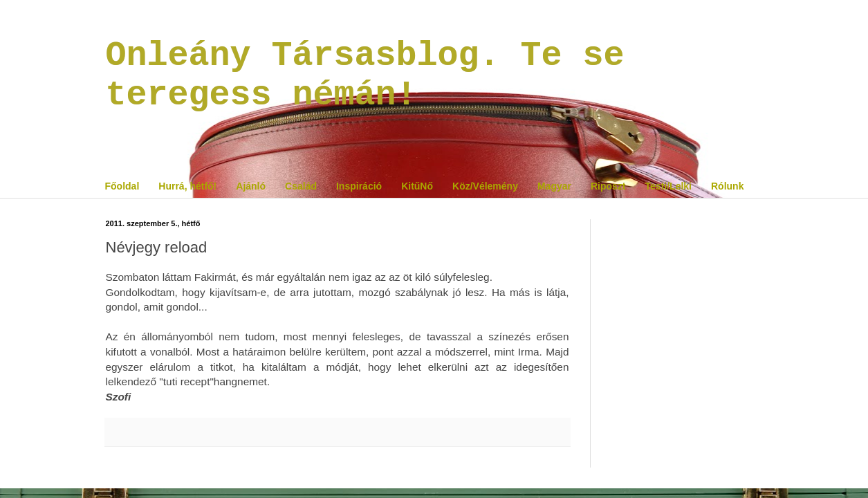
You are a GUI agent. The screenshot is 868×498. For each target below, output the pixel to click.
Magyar (554, 186)
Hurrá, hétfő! (187, 186)
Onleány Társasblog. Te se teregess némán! (365, 75)
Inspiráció (359, 186)
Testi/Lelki (668, 186)
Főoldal (122, 186)
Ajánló (251, 186)
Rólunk (727, 186)
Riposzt (608, 186)
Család (301, 186)
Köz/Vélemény (485, 186)
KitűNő (417, 186)
